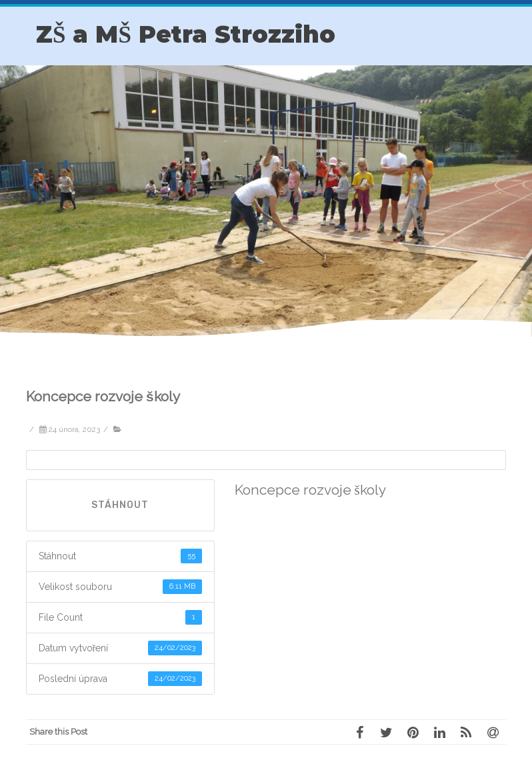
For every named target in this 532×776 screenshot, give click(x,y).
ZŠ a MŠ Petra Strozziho (186, 34)
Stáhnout (120, 505)
